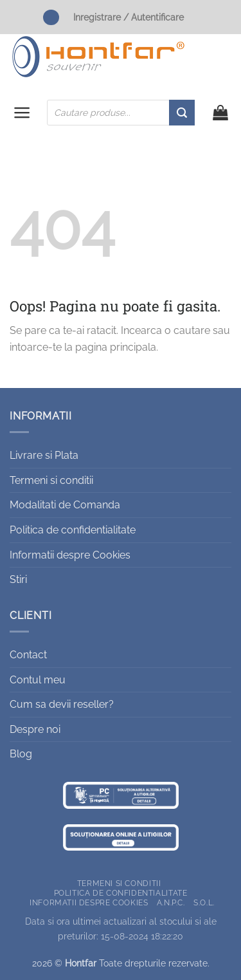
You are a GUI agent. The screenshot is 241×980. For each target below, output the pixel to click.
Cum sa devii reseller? (62, 704)
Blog (21, 754)
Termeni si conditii (51, 480)
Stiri (18, 579)
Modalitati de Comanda (65, 505)
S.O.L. (204, 902)
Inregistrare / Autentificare (129, 17)
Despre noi (35, 729)
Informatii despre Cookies (70, 555)
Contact (28, 655)
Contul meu (38, 680)
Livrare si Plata (44, 455)
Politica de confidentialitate (73, 530)
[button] (22, 113)
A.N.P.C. (171, 902)
